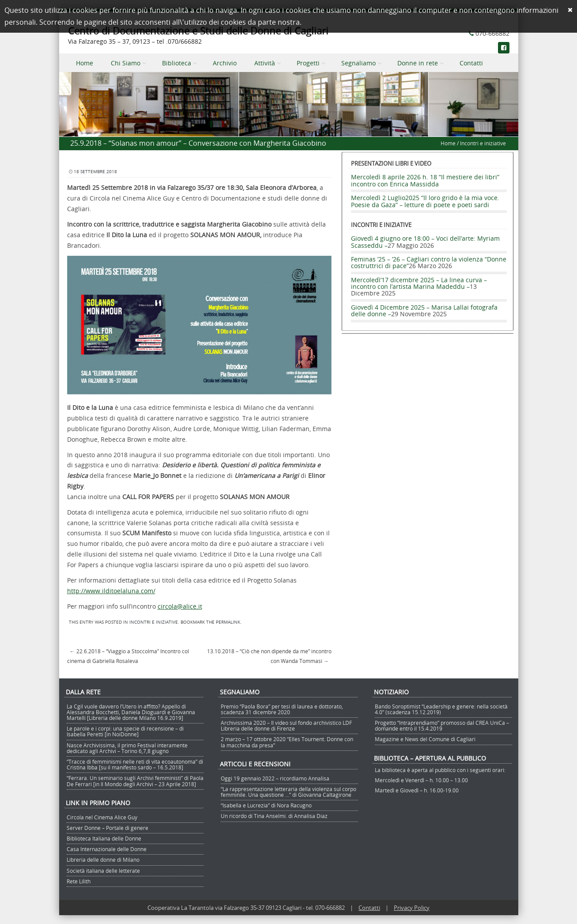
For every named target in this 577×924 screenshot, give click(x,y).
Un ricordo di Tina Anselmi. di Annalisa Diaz (274, 816)
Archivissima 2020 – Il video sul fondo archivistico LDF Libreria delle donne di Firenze (286, 725)
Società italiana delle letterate (103, 871)
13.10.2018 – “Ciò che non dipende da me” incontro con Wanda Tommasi (269, 656)
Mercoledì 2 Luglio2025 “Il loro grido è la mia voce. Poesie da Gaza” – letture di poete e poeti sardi (425, 201)
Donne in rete (418, 63)
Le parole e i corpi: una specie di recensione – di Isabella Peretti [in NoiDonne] (125, 731)
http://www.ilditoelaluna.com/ (111, 591)
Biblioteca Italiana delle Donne (104, 838)
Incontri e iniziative (483, 143)
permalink (228, 622)
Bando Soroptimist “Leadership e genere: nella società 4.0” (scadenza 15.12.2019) (441, 709)
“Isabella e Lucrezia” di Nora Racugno (266, 805)
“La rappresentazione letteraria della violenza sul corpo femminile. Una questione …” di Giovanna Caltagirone (288, 792)
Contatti (471, 63)
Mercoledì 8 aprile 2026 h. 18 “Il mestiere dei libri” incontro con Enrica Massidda (425, 180)
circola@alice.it (180, 606)
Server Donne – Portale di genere (107, 828)
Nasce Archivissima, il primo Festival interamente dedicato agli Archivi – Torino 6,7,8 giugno (127, 748)
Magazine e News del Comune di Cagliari (425, 739)
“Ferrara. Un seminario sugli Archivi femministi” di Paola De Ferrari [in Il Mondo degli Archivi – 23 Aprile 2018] (135, 781)
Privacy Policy (412, 908)
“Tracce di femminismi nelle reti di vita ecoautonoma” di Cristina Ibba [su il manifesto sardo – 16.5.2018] (135, 764)
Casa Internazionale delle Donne (107, 849)
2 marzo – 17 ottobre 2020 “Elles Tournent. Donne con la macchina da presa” (287, 742)
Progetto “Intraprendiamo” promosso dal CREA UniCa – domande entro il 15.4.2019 (442, 725)
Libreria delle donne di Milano (103, 860)
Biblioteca (177, 63)
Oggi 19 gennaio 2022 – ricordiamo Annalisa (275, 778)
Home (85, 63)
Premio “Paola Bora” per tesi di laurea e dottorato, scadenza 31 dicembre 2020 (282, 709)
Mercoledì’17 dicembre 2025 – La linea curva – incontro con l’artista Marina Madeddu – (419, 283)
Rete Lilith (79, 881)
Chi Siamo (126, 63)
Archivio (225, 63)
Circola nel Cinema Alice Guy (102, 817)
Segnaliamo (358, 63)
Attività (265, 63)
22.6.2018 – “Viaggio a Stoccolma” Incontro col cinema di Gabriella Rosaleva (128, 656)
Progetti (308, 63)
